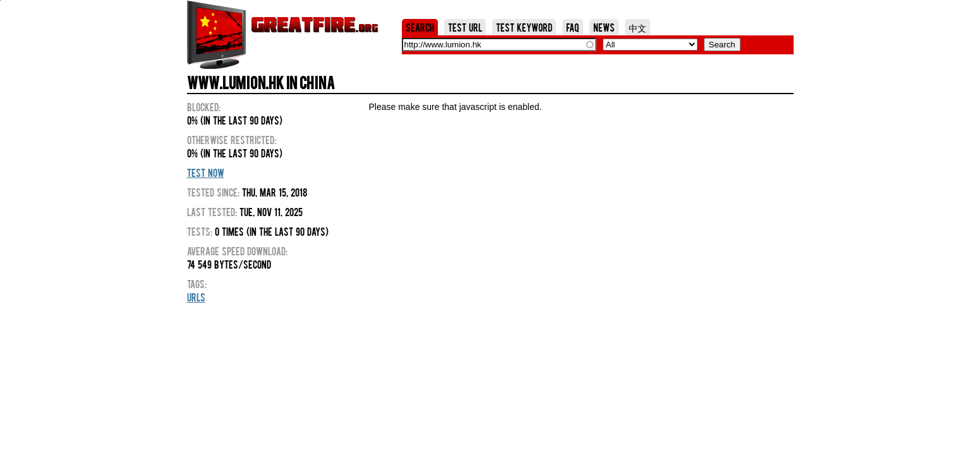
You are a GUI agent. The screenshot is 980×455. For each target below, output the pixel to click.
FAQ (573, 27)
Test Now (206, 173)
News (604, 27)
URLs (196, 297)
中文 (638, 27)
